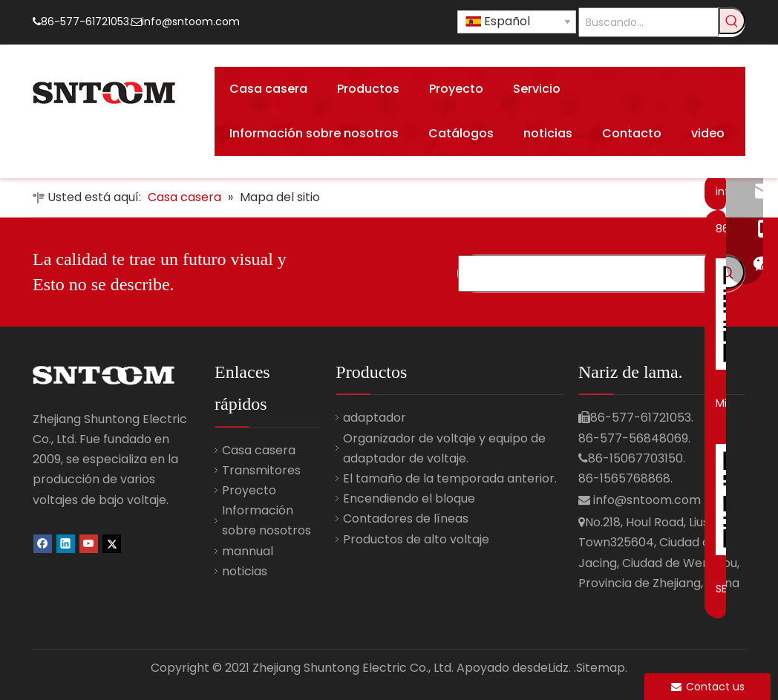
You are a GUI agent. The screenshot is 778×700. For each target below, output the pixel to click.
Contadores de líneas (406, 519)
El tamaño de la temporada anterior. (450, 478)
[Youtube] (89, 543)
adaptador (375, 418)
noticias (245, 571)
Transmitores (261, 470)
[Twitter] (112, 543)
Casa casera (259, 450)
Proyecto (249, 490)
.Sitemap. (601, 668)
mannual (248, 551)
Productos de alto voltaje (416, 539)
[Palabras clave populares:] (732, 21)
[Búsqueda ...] (585, 274)
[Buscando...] (648, 22)
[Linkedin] (66, 543)
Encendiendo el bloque (409, 498)
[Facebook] (43, 543)
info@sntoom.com (191, 22)
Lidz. (559, 668)
